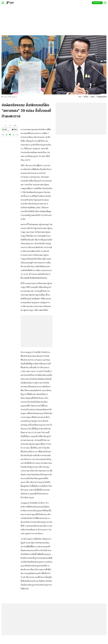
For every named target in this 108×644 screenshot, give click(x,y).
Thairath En (97, 3)
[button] (3, 135)
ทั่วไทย (86, 97)
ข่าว (80, 97)
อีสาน (93, 97)
